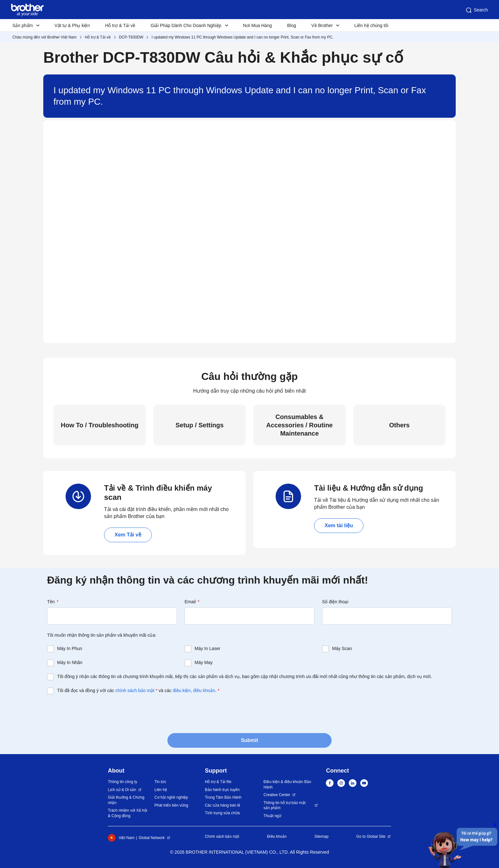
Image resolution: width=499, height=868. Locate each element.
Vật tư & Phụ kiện (72, 25)
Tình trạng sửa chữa (222, 813)
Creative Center (277, 795)
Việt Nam (121, 838)
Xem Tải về (128, 535)
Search (476, 10)
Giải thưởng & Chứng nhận (126, 800)
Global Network (151, 838)
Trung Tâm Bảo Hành (223, 797)
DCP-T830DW (131, 37)
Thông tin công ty (123, 782)
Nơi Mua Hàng (258, 25)
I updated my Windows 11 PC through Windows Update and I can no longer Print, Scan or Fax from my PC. (242, 37)
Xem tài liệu (339, 525)
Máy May (204, 662)
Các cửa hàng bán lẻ (223, 805)
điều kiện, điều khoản (194, 690)
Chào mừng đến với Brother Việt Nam (45, 37)
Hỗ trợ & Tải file (218, 782)
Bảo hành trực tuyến (222, 790)
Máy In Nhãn (70, 662)
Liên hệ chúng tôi (371, 25)
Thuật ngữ (272, 816)
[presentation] (95, 713)
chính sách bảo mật (135, 690)
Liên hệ (161, 790)
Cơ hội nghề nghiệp (171, 797)
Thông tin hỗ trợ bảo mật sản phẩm (285, 805)
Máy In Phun (70, 648)
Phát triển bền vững (171, 805)
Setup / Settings (199, 425)
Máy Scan (342, 648)
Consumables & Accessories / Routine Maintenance (300, 425)
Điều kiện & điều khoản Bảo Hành (287, 784)
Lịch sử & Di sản (122, 790)
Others (399, 425)
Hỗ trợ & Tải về (120, 25)
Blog (292, 25)
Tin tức (160, 782)
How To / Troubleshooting (100, 425)
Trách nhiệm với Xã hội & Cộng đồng (127, 813)
